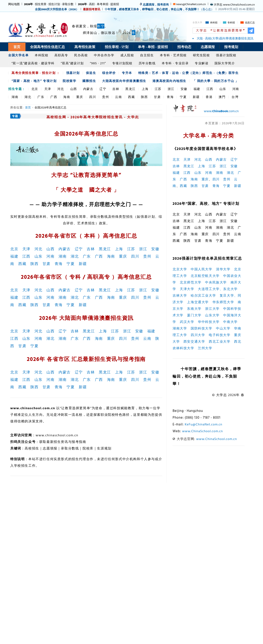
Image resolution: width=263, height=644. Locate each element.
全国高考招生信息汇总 (47, 47)
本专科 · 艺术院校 (173, 55)
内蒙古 (88, 89)
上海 (145, 89)
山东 (223, 89)
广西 (54, 97)
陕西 (144, 97)
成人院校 (127, 55)
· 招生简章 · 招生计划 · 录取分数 (49, 4)
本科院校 (42, 55)
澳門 (222, 97)
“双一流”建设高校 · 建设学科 (33, 63)
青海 (170, 97)
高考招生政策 (85, 47)
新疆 (196, 97)
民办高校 (81, 55)
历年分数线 (147, 63)
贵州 (106, 97)
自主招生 (147, 55)
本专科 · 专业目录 (175, 63)
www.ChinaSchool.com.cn (202, 431)
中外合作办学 (104, 55)
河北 (61, 89)
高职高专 (61, 55)
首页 (17, 47)
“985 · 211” (98, 63)
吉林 (116, 89)
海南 (67, 97)
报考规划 (231, 47)
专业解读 (202, 63)
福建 (197, 89)
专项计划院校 (122, 63)
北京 (35, 89)
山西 (74, 89)
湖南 (15, 97)
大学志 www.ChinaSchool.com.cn (234, 4)
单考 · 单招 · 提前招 (153, 47)
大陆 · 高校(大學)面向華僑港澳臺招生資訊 (225, 38)
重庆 (80, 97)
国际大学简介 (225, 63)
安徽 (184, 89)
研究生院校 (201, 55)
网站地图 (14, 4)
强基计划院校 (226, 55)
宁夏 (183, 97)
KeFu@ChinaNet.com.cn (204, 424)
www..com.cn (221, 111)
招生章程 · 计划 (117, 47)
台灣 (235, 97)
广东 (41, 97)
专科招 (231, 22)
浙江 (171, 89)
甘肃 (157, 97)
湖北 (28, 97)
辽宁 (103, 89)
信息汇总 (250, 22)
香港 (209, 97)
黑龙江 (130, 89)
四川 (93, 97)
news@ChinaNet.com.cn (191, 4)
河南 (236, 89)
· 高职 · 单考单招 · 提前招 (98, 4)
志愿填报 (208, 47)
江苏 (158, 89)
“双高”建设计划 (72, 63)
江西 (210, 89)
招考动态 (184, 47)
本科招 (214, 22)
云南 (118, 97)
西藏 (131, 97)
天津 (48, 89)
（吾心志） (159, 9)
